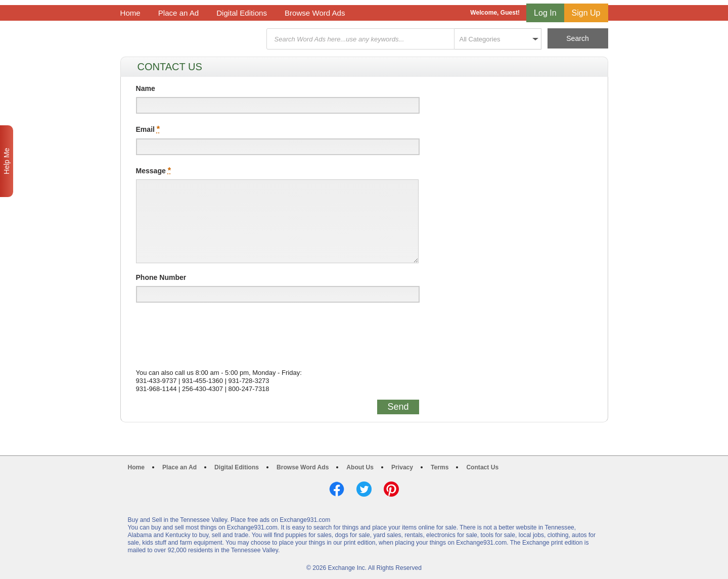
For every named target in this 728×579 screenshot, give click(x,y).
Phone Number (161, 277)
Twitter (364, 489)
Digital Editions (242, 13)
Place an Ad (178, 13)
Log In (545, 13)
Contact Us (482, 467)
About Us (360, 467)
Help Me (7, 161)
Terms (440, 467)
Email (148, 129)
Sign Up (586, 13)
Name (146, 88)
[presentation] (213, 332)
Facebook (337, 489)
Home (130, 13)
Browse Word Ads (315, 13)
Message (154, 170)
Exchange (192, 39)
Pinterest (391, 489)
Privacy (402, 467)
